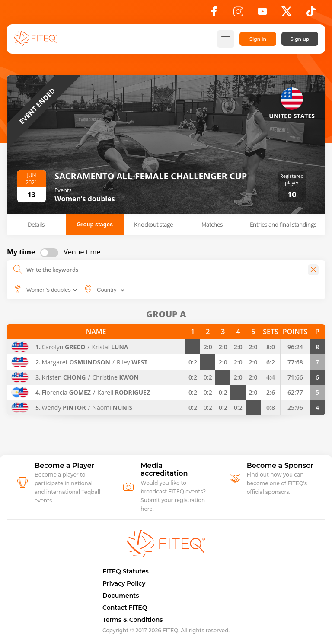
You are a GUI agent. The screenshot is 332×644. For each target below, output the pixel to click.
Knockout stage (153, 225)
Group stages (95, 224)
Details (36, 225)
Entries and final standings (283, 225)
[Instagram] (238, 14)
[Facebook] (214, 14)
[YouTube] (262, 14)
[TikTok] (311, 14)
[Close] (313, 270)
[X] (287, 14)
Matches (212, 225)
